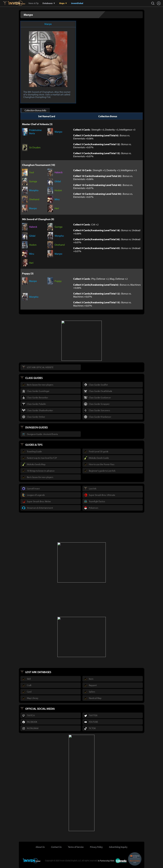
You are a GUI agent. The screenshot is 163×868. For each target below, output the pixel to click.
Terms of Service (76, 847)
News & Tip (34, 3)
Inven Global (16, 3)
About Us (40, 847)
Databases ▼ (49, 3)
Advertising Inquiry (118, 847)
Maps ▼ (63, 3)
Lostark (7, 3)
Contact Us (56, 847)
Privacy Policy (96, 847)
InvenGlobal (77, 3)
